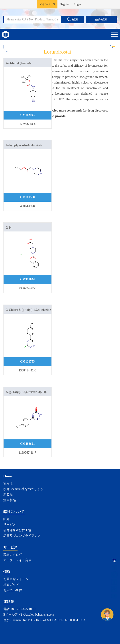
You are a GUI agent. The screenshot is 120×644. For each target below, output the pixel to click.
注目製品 (10, 500)
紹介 (6, 519)
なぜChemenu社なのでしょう (23, 489)
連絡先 (9, 602)
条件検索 (101, 19)
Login (78, 4)
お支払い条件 (13, 590)
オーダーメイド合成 (17, 560)
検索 (73, 19)
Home (8, 476)
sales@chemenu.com (41, 615)
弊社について (14, 512)
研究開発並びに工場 (17, 530)
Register (65, 4)
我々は (8, 483)
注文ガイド (11, 585)
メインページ (47, 4)
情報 (7, 572)
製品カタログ (13, 555)
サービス (10, 525)
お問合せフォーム (16, 579)
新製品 (8, 495)
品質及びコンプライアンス (22, 536)
